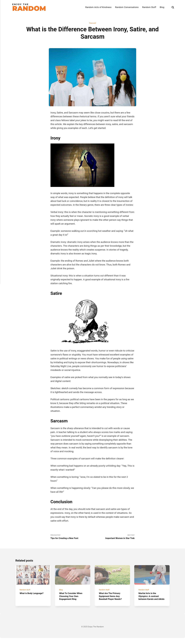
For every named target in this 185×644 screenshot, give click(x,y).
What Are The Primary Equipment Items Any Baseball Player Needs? (112, 599)
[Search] (173, 7)
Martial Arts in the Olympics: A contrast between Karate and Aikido (150, 601)
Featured (92, 23)
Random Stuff (149, 7)
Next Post (114, 538)
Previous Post (71, 538)
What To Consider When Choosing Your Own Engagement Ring (72, 599)
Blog (162, 7)
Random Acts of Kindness (98, 7)
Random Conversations (127, 7)
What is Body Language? (33, 596)
